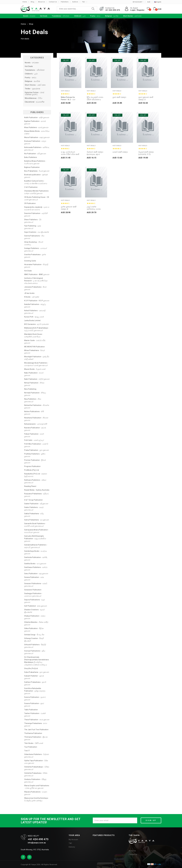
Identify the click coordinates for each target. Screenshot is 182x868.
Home (25, 2)
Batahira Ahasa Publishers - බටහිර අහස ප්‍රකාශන (35, 162)
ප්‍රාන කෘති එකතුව (119, 97)
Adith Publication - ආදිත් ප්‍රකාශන (37, 117)
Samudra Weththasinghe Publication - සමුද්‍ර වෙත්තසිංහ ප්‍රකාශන (35, 539)
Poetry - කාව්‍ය (31, 78)
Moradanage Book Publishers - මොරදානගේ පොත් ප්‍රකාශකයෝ (36, 364)
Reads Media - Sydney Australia (37, 490)
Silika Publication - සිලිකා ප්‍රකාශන (34, 630)
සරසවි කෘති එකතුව (120, 152)
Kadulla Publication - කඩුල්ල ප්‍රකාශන (35, 306)
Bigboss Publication (32, 167)
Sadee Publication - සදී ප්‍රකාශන (36, 504)
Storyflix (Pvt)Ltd (31, 668)
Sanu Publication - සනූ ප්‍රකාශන (36, 574)
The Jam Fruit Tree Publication (36, 730)
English (158, 2)
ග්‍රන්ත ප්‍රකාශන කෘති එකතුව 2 (69, 208)
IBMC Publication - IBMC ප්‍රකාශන (37, 274)
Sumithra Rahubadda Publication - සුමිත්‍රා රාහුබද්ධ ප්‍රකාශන (35, 691)
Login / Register (137, 10)
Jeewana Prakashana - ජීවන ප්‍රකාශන (35, 288)
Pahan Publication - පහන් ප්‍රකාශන (34, 435)
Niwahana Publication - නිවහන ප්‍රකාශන (36, 419)
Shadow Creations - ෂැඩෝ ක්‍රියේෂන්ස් (34, 611)
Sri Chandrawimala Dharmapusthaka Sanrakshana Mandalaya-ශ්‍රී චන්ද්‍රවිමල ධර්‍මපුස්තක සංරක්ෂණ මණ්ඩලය (36, 661)
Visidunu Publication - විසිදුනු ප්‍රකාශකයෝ (35, 781)
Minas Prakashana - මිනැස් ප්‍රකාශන (34, 352)
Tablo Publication (31, 710)
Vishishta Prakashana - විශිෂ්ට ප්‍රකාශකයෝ (36, 774)
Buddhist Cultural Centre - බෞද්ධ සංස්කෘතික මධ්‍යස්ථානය (36, 182)
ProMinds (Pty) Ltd (32, 470)
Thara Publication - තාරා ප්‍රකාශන (37, 720)
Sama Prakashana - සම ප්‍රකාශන (37, 520)
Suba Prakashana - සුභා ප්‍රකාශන (37, 672)
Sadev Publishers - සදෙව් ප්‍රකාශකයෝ (34, 509)
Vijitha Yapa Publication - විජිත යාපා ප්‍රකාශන (36, 762)
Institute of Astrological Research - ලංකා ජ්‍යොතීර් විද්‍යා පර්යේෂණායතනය (36, 281)
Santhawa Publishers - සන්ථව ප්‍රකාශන (36, 569)
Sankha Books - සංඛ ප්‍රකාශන (35, 564)
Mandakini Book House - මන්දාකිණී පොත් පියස (34, 335)
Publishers (65, 2)
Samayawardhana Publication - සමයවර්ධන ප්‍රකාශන (37, 531)
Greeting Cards (30, 261)
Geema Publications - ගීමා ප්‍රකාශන (34, 237)
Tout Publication (31, 747)
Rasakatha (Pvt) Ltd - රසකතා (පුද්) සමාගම (36, 475)
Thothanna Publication (33, 733)
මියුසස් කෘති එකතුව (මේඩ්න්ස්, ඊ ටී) (146, 153)
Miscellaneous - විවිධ (34, 98)
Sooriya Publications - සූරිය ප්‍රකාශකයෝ (35, 652)
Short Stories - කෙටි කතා (35, 85)
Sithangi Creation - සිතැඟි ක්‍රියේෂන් (34, 640)
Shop (31, 24)
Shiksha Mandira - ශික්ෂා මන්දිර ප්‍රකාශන (36, 623)
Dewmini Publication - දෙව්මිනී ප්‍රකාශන (36, 215)
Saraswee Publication (33, 590)
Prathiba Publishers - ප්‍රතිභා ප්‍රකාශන (35, 455)
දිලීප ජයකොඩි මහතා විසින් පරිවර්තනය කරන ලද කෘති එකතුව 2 (95, 98)
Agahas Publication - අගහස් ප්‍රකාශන (35, 122)
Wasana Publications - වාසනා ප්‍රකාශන (36, 793)
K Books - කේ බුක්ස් (32, 297)
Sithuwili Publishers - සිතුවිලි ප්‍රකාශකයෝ (35, 646)
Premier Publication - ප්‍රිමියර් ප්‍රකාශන (35, 461)
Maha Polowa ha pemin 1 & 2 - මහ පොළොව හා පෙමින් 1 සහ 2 (70, 98)
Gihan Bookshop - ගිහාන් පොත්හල (34, 243)
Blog (32, 2)
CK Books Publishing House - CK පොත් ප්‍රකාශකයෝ (37, 198)
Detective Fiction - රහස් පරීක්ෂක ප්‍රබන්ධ (35, 94)
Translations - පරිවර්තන (35, 70)
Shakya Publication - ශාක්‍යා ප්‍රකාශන (35, 617)
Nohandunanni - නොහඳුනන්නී (36, 424)
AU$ (149, 2)
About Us (41, 2)
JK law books (29, 293)
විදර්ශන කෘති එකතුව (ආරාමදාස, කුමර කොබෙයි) (95, 153)
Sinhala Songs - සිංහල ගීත (34, 635)
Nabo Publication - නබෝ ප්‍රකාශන (34, 374)
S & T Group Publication (33, 500)
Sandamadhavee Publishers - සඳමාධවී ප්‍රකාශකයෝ (36, 546)
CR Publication (30, 203)
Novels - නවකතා (32, 63)
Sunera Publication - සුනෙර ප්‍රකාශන (35, 698)
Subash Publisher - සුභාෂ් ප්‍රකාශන (34, 677)
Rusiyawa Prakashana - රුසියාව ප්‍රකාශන (37, 495)
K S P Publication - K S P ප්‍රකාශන (37, 301)
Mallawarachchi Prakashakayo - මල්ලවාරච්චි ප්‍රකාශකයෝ (37, 329)
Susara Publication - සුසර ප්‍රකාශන (34, 705)
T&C (84, 2)
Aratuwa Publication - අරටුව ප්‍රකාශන (35, 142)
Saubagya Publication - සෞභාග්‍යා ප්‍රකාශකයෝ (33, 595)
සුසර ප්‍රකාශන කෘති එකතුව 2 (146, 98)
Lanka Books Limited (32, 321)
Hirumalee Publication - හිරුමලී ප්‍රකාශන (36, 266)
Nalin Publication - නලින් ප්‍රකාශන (37, 379)
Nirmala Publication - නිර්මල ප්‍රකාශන (35, 394)
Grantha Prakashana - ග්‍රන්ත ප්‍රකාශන (35, 256)
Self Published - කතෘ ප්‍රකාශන (36, 606)
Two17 (27, 751)
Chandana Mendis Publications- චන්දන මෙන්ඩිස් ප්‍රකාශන (37, 192)
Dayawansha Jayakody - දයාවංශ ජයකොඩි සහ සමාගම (37, 208)
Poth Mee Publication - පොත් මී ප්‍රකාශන (36, 445)
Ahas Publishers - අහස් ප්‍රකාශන (36, 127)
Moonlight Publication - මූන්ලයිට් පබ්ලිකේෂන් (37, 358)
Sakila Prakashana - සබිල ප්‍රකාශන (34, 515)
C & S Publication (31, 187)
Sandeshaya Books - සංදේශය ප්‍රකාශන (36, 552)
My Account (73, 840)
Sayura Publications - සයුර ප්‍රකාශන (35, 601)
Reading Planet (30, 486)
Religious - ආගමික (32, 81)
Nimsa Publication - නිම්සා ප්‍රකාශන (34, 384)
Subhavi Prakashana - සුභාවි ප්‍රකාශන (35, 683)
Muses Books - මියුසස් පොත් (35, 369)
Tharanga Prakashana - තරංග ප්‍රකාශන (36, 725)
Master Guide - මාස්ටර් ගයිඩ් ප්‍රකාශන (35, 342)
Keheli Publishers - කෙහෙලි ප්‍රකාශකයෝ (35, 312)
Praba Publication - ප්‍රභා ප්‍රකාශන (37, 450)
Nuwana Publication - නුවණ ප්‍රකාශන (35, 429)
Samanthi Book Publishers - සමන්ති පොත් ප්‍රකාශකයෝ (35, 525)
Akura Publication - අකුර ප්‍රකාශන (37, 137)
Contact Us (53, 2)
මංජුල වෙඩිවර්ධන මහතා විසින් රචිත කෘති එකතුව (70, 153)
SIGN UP (151, 820)
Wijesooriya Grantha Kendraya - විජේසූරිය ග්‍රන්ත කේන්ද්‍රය (37, 799)
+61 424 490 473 (113, 10)
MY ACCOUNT (138, 2)
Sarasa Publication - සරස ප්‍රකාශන (34, 579)
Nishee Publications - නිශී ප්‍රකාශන (34, 413)
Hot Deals (29, 66)
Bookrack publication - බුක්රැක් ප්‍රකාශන (36, 176)
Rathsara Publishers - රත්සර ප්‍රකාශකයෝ (35, 481)
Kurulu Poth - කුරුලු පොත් (34, 317)
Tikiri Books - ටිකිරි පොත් (34, 743)
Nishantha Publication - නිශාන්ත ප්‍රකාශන (37, 407)
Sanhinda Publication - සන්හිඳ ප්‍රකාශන (36, 559)
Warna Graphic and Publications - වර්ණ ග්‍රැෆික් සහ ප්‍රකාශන (37, 787)
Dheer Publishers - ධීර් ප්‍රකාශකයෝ (33, 221)
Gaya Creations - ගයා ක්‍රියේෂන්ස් (37, 232)
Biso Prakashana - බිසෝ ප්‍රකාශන (37, 171)
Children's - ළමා (31, 74)
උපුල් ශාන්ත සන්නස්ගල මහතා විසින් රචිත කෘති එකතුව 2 (94, 208)
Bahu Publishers (31, 157)
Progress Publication (32, 466)
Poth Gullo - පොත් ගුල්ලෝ (34, 440)
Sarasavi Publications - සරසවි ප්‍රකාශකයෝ (36, 585)
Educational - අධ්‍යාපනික (35, 102)
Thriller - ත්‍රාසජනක (32, 89)
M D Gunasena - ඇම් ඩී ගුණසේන (37, 324)
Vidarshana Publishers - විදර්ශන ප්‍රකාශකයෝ (37, 756)
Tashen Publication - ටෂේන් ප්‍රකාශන (35, 715)
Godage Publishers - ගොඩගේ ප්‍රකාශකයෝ (36, 250)
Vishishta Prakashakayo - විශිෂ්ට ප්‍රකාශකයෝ (37, 768)
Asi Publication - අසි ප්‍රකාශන (35, 154)
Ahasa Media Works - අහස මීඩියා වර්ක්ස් (37, 132)
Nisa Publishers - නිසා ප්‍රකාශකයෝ (33, 400)
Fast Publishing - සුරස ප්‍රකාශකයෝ (33, 227)
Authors (75, 2)
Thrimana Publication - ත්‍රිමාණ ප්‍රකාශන (36, 738)
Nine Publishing (30, 389)
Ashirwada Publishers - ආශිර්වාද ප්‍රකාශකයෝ (37, 149)
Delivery (72, 847)
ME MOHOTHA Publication (34, 347)
